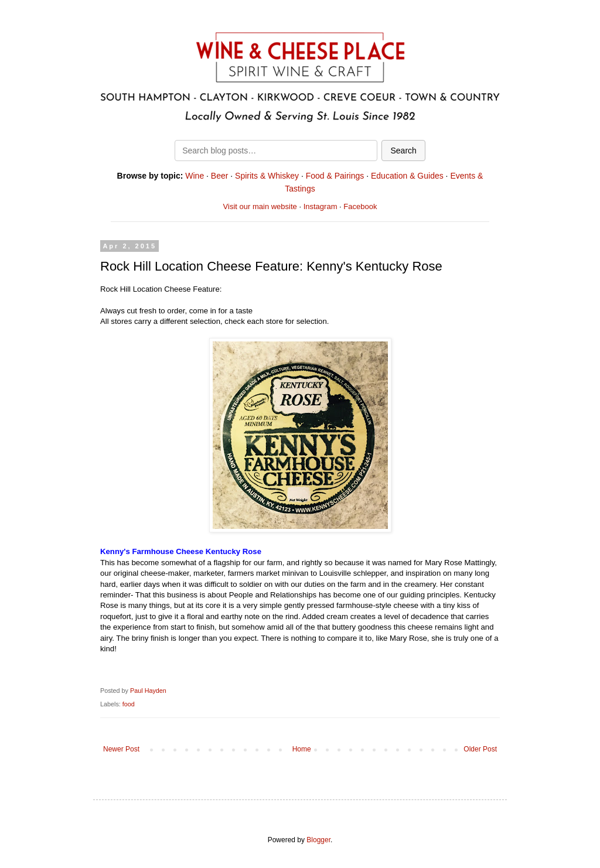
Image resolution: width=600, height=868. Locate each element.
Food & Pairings (335, 176)
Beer (220, 176)
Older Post (480, 749)
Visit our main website (260, 206)
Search (403, 151)
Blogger (318, 840)
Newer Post (121, 749)
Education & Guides (407, 176)
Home (302, 749)
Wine (195, 176)
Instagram (321, 206)
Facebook (360, 206)
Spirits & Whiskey (267, 176)
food (129, 704)
